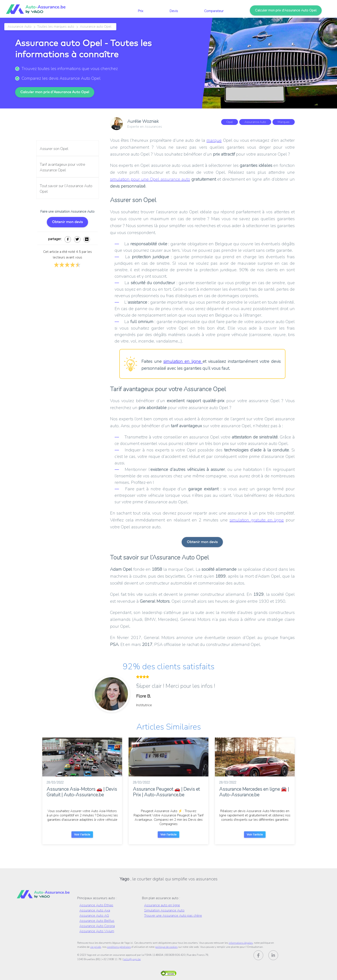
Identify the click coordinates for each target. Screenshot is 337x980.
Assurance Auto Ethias (96, 905)
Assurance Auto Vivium (97, 931)
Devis (174, 11)
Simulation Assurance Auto (164, 910)
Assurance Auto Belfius (97, 921)
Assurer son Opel (54, 149)
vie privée (96, 947)
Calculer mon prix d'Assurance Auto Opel (286, 10)
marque (214, 140)
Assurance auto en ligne (162, 905)
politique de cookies (166, 947)
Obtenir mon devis (67, 222)
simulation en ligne (183, 361)
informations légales (241, 943)
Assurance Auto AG (94, 916)
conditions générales (119, 947)
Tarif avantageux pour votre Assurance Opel (62, 167)
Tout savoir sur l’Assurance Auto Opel (66, 189)
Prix (141, 11)
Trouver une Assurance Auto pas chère (173, 916)
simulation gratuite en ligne (257, 520)
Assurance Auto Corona (97, 926)
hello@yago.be (132, 959)
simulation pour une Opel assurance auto (150, 179)
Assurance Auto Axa (95, 910)
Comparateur (214, 11)
